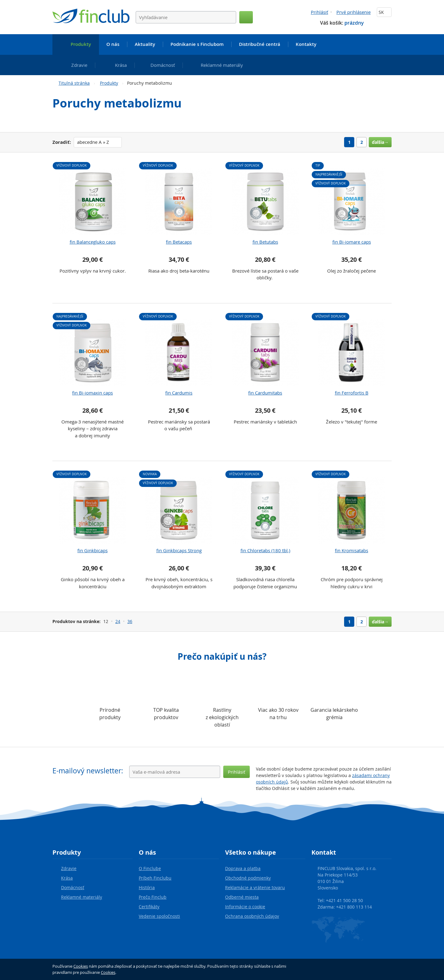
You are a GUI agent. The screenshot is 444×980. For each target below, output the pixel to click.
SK (384, 12)
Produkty (109, 83)
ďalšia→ (380, 142)
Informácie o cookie (245, 907)
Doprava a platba (243, 868)
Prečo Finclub (153, 897)
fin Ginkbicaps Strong (179, 550)
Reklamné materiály (82, 897)
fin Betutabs (265, 242)
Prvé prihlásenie (354, 12)
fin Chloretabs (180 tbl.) (265, 550)
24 (118, 621)
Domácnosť (73, 887)
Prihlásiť (319, 12)
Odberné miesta (242, 897)
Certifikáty (149, 907)
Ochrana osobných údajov (252, 916)
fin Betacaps (179, 242)
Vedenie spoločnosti (159, 916)
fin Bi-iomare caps (352, 242)
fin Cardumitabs (265, 393)
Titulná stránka (74, 83)
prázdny (354, 23)
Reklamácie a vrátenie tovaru (255, 887)
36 (130, 621)
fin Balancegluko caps (93, 242)
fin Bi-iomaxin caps (92, 393)
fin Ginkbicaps (92, 550)
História (147, 887)
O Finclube (150, 868)
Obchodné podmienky (248, 878)
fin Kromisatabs (351, 550)
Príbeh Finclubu (155, 878)
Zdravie (69, 868)
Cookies (81, 966)
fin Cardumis (179, 393)
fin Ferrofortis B (352, 393)
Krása (67, 878)
